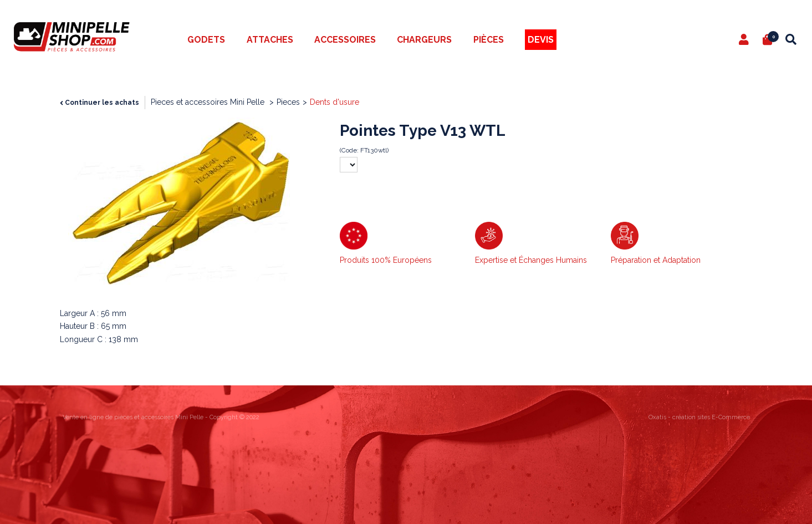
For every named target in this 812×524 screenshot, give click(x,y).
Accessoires (345, 40)
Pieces (288, 102)
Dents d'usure (334, 102)
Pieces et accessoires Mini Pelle (209, 102)
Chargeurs (424, 40)
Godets (206, 40)
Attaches (270, 40)
